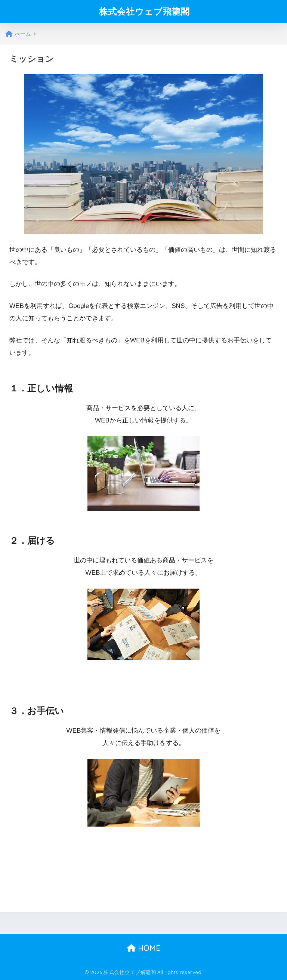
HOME (144, 948)
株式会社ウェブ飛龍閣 (144, 11)
